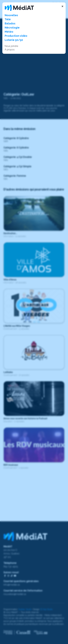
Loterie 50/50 (14, 40)
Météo (9, 32)
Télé (8, 19)
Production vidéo (16, 36)
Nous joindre (11, 46)
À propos (10, 50)
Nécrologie (12, 28)
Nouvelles (11, 15)
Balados (10, 23)
